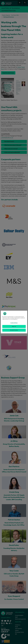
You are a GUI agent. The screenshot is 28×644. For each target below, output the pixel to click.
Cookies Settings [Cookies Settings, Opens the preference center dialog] (14, 323)
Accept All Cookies (14, 330)
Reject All (14, 326)
